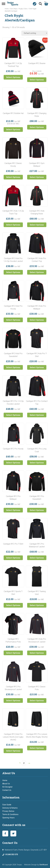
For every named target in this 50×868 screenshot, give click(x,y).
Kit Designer (7, 787)
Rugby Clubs (23, 9)
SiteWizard (44, 865)
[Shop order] (35, 33)
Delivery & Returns (10, 808)
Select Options (13, 77)
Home (7, 9)
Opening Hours (8, 818)
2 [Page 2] (24, 763)
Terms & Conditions (10, 814)
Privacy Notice (8, 811)
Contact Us (7, 790)
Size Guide (7, 805)
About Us (6, 784)
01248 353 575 (12, 854)
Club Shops (14, 9)
